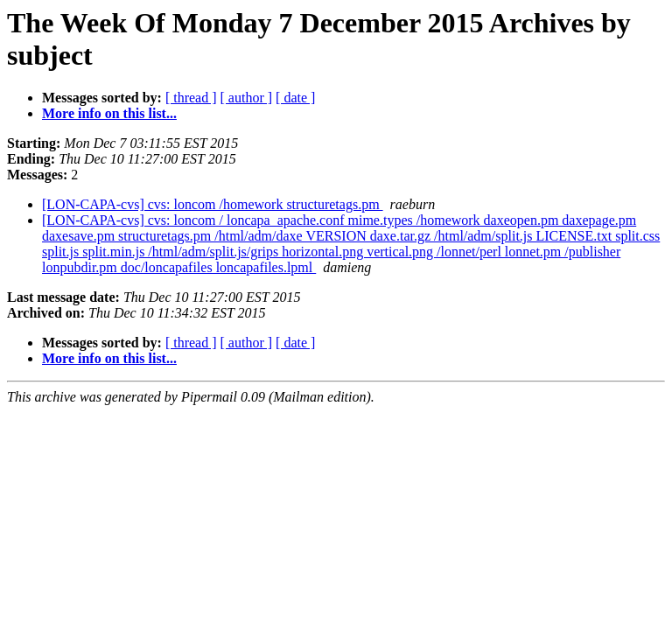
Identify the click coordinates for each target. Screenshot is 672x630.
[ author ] (247, 98)
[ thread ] (191, 98)
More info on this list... (109, 113)
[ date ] (295, 98)
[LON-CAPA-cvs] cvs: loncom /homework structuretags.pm (213, 204)
